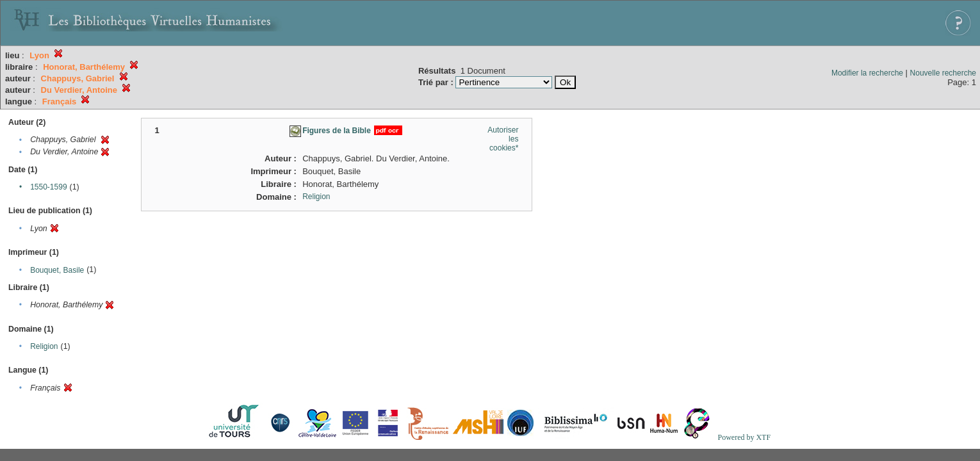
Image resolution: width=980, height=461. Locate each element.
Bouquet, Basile (57, 270)
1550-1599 (48, 187)
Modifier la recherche (867, 73)
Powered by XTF (744, 437)
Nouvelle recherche (943, 73)
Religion (44, 346)
